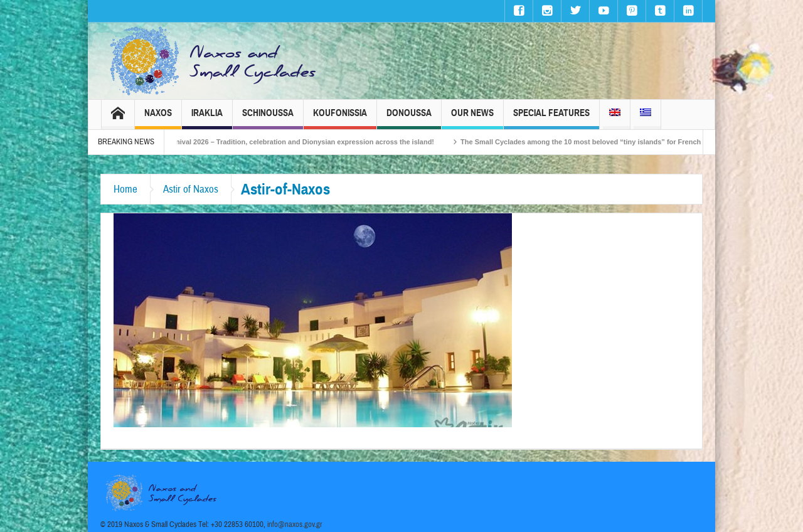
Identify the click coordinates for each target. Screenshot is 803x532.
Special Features (551, 118)
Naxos (158, 118)
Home (125, 189)
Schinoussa (268, 118)
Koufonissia (340, 118)
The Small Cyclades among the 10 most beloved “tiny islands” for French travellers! (609, 142)
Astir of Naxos (191, 189)
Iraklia (207, 118)
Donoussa (409, 118)
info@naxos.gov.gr (295, 524)
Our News (472, 118)
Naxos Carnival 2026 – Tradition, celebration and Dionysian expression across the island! (299, 142)
